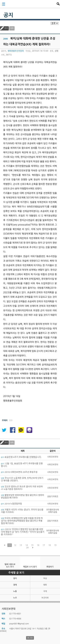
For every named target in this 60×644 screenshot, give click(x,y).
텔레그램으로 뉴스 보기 (10, 566)
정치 (15, 578)
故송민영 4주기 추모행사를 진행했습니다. (21, 457)
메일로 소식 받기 (30, 567)
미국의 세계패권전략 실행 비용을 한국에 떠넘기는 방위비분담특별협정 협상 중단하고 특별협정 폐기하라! (22, 521)
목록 (12, 28)
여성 (45, 578)
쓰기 (6, 28)
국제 (45, 591)
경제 (15, 585)
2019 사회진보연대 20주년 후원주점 (19, 472)
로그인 (30, 638)
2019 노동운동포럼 (11, 504)
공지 (8, 15)
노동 (15, 591)
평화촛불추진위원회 (16, 51)
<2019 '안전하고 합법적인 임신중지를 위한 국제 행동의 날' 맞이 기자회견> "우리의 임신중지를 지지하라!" (23, 532)
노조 (15, 598)
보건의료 (45, 598)
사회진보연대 (31, 4)
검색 (58, 4)
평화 (45, 585)
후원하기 (50, 567)
